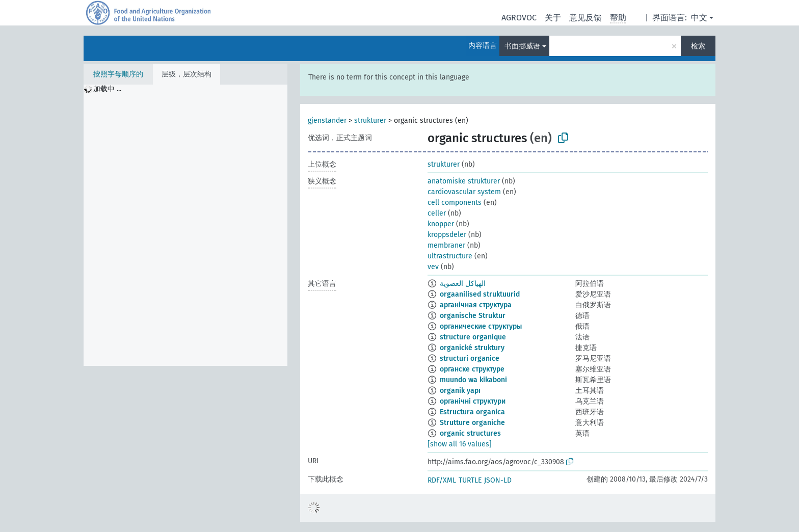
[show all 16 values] (460, 444)
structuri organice (470, 358)
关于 (553, 18)
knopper (441, 224)
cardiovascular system (464, 192)
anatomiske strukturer (464, 181)
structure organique (473, 337)
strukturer (370, 121)
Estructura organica (472, 412)
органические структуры (481, 326)
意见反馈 (585, 18)
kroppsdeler (447, 235)
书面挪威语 (522, 46)
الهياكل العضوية (463, 284)
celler (437, 213)
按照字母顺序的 (118, 74)
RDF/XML (442, 480)
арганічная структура (476, 305)
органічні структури (473, 401)
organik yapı (460, 391)
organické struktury (472, 348)
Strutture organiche (472, 423)
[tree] (185, 225)
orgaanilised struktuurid (480, 294)
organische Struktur (473, 316)
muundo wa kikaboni (473, 380)
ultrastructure (450, 256)
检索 (698, 46)
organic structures (470, 433)
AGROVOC (519, 18)
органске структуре (472, 369)
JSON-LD (498, 480)
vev (433, 267)
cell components (455, 203)
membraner (446, 245)
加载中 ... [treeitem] (107, 89)
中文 (699, 18)
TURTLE (470, 480)
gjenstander (327, 121)
